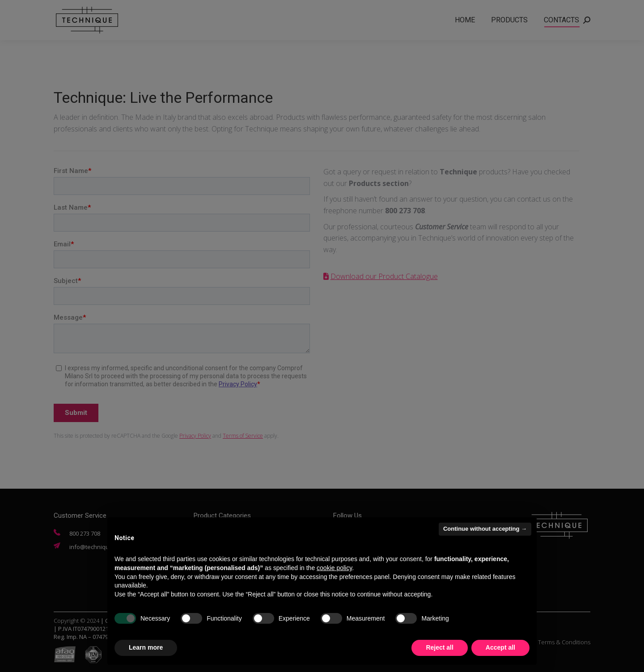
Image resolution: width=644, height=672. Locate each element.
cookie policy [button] (334, 568)
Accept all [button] (500, 647)
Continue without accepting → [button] (485, 529)
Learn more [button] (146, 647)
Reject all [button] (439, 647)
